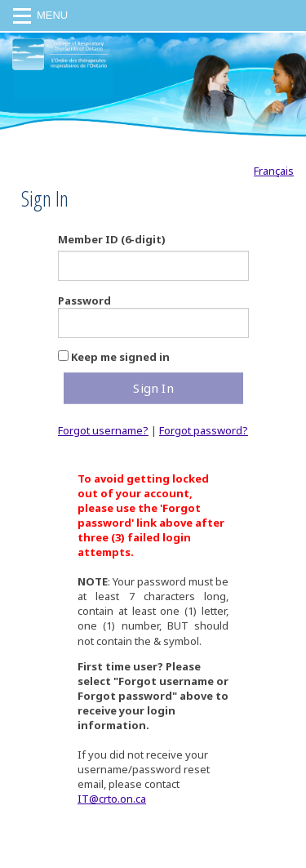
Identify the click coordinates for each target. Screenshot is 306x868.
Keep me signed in (120, 357)
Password (84, 300)
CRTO (60, 79)
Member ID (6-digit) (112, 239)
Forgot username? (103, 430)
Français (274, 171)
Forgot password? (204, 430)
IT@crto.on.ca (112, 799)
